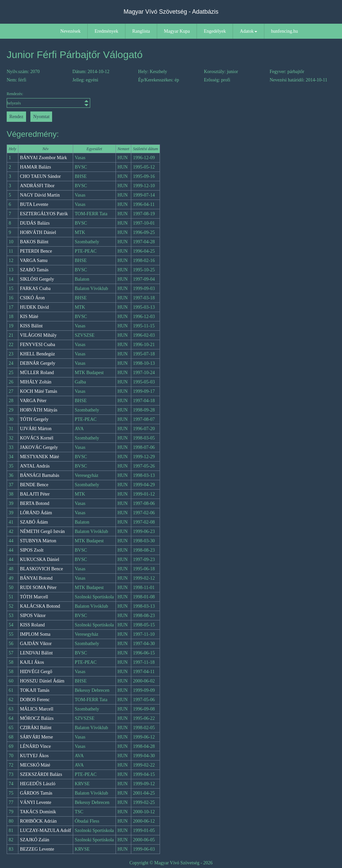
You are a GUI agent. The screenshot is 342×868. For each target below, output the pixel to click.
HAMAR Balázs (36, 167)
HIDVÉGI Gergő (36, 672)
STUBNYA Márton (38, 541)
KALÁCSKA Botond (40, 606)
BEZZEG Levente (37, 849)
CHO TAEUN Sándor (40, 176)
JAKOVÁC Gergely (39, 447)
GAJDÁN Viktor (36, 644)
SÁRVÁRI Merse (37, 737)
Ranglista (141, 31)
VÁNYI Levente (36, 802)
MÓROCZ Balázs (37, 718)
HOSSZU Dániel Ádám (42, 681)
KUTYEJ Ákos (34, 756)
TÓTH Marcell (34, 597)
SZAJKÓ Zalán (35, 840)
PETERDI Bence (36, 251)
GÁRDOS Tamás (36, 793)
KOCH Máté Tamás (39, 391)
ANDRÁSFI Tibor (37, 186)
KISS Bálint (31, 326)
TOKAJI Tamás (35, 690)
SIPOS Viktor (33, 616)
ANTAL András (35, 466)
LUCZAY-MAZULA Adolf (46, 830)
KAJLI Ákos (32, 662)
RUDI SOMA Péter (38, 588)
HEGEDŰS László (38, 784)
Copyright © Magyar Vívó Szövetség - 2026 (171, 863)
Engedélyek (215, 31)
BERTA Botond (35, 503)
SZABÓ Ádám (34, 522)
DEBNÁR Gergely (38, 363)
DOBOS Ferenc (35, 700)
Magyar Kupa (177, 31)
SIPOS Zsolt (32, 550)
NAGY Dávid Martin (40, 195)
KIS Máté (29, 317)
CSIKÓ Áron (32, 298)
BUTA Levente (34, 204)
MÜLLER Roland (37, 373)
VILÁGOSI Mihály (38, 335)
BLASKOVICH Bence (42, 569)
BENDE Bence (34, 485)
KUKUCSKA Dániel (40, 559)
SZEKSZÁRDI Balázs (41, 774)
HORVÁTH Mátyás (39, 410)
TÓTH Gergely (34, 419)
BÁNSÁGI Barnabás (40, 475)
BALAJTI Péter (35, 494)
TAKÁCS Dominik (38, 812)
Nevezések (71, 31)
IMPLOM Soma (35, 634)
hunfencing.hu (285, 31)
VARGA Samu (34, 260)
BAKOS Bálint (34, 242)
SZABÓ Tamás (34, 270)
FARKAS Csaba (35, 288)
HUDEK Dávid (35, 307)
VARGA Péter (33, 401)
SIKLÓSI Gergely (37, 279)
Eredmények (106, 31)
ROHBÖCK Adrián (38, 821)
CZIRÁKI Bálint (36, 728)
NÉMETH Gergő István (42, 531)
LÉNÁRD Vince (36, 746)
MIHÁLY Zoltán (36, 382)
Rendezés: (48, 100)
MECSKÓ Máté (35, 765)
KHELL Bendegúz (38, 354)
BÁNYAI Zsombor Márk (44, 158)
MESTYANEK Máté (40, 457)
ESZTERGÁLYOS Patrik (44, 214)
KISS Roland (32, 625)
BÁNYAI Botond (36, 578)
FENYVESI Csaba (38, 345)
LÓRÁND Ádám (36, 513)
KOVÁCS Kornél (37, 438)
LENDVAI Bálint (36, 653)
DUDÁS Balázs (35, 223)
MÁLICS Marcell (37, 709)
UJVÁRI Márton (36, 429)
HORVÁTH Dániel (38, 232)
